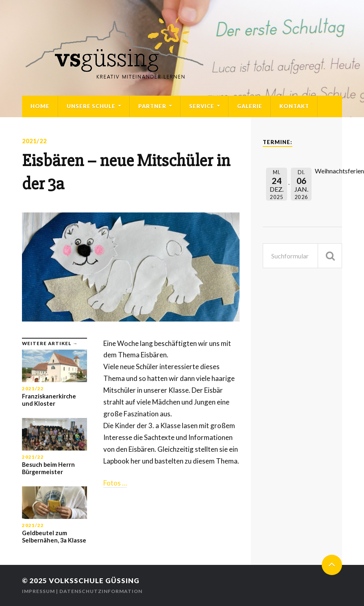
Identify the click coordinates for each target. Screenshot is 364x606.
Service (202, 106)
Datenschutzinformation (101, 591)
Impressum (38, 591)
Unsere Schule (91, 106)
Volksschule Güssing (94, 581)
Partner (152, 106)
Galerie (250, 106)
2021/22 (34, 141)
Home (40, 106)
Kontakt (294, 106)
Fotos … (115, 483)
